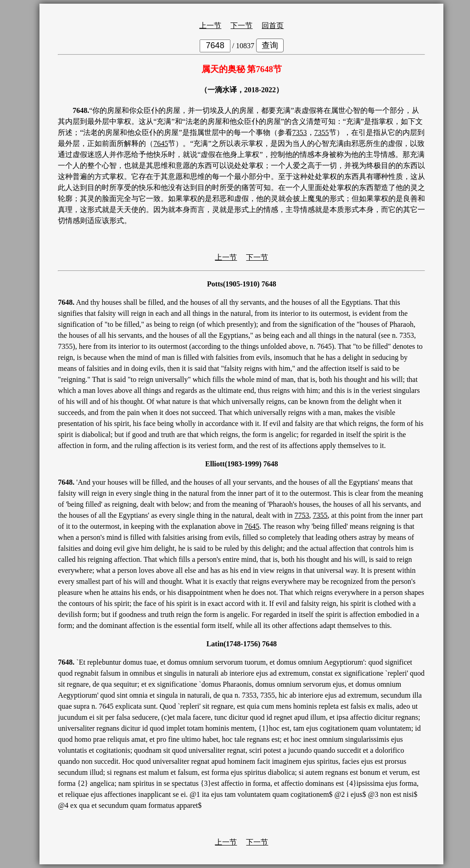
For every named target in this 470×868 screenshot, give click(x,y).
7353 (300, 132)
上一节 (210, 25)
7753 (302, 515)
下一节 (241, 25)
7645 (161, 143)
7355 (322, 132)
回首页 (273, 25)
